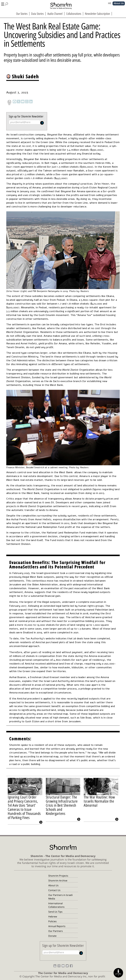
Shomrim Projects (58, 876)
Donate (52, 936)
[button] (5, 4)
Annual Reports (57, 926)
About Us (53, 885)
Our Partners (56, 931)
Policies (52, 921)
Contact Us (54, 890)
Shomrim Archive (58, 881)
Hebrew (53, 917)
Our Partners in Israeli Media (60, 897)
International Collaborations (56, 905)
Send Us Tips (55, 912)
